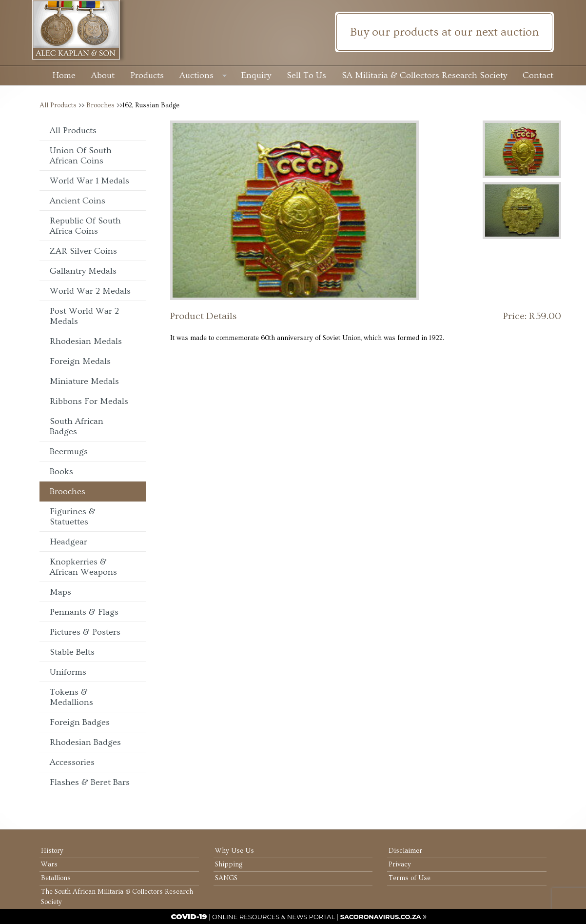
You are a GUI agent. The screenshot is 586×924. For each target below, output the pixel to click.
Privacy (400, 864)
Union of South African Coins (81, 156)
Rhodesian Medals (86, 341)
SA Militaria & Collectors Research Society (424, 75)
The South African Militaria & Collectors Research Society (117, 897)
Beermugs (69, 452)
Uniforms (68, 672)
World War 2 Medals (90, 291)
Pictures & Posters (85, 632)
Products (147, 75)
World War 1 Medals (89, 181)
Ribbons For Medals (89, 401)
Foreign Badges (80, 722)
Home (64, 75)
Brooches (100, 105)
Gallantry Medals (83, 271)
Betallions (56, 878)
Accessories (72, 762)
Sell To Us (306, 75)
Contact (538, 75)
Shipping (229, 864)
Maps (60, 592)
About (103, 75)
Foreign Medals (80, 361)
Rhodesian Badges (85, 742)
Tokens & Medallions (71, 697)
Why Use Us (234, 851)
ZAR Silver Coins (83, 251)
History (52, 851)
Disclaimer (405, 851)
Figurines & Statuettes (73, 517)
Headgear (68, 542)
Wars (49, 864)
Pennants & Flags (84, 612)
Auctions (203, 76)
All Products (58, 105)
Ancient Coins (78, 201)
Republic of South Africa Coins (85, 226)
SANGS (226, 878)
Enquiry (256, 75)
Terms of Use (410, 878)
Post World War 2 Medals (84, 316)
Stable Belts (72, 652)
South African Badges (77, 426)
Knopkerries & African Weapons (83, 567)
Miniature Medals (84, 381)
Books (61, 472)
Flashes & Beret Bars (90, 782)
